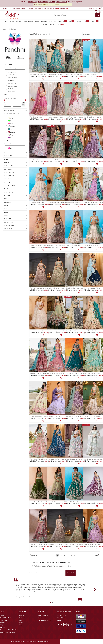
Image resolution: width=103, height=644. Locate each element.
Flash (61, 25)
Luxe (86, 21)
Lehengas (18, 21)
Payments (3, 623)
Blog (20, 620)
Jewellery (44, 21)
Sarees (12, 21)
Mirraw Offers (61, 618)
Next (96, 555)
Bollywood (11, 80)
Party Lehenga (12, 83)
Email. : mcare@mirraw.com (8, 632)
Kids (50, 21)
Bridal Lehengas (12, 78)
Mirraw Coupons (62, 615)
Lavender (12, 126)
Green (11, 121)
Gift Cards (64, 9)
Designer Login (42, 618)
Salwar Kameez (28, 21)
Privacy (21, 625)
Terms (21, 623)
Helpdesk (3, 627)
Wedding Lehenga (13, 75)
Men (55, 21)
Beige (11, 135)
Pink (10, 123)
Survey (44, 9)
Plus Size (53, 25)
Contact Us (22, 618)
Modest (79, 21)
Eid (72, 21)
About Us (22, 615)
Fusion (95, 21)
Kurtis (37, 21)
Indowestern (12, 92)
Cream (11, 118)
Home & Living (44, 25)
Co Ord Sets (11, 89)
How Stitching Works (6, 618)
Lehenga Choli (12, 72)
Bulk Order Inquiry (52, 9)
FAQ (2, 625)
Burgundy (12, 132)
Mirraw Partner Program (45, 620)
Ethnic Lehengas (13, 86)
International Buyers (44, 615)
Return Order (37, 9)
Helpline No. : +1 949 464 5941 (8, 630)
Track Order (30, 9)
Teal (10, 129)
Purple (11, 137)
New (6, 21)
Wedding (63, 21)
